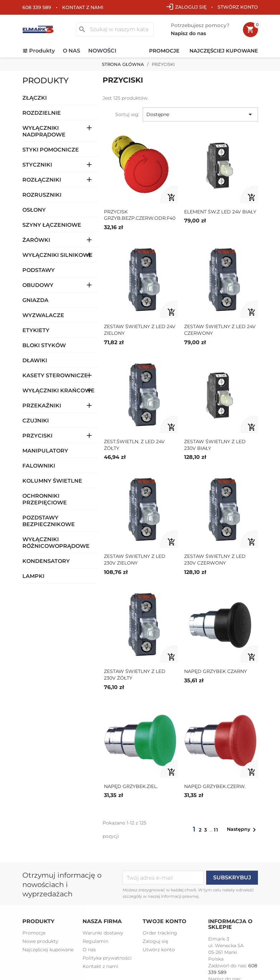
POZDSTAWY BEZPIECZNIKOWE (49, 521)
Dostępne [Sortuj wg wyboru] (200, 114)
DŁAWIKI (35, 360)
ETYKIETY (36, 330)
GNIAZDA (35, 300)
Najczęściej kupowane (224, 51)
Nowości (102, 51)
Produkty (42, 51)
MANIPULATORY (45, 451)
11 (216, 830)
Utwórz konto (159, 950)
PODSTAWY (39, 270)
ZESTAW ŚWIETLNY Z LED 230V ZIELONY (135, 560)
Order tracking (160, 933)
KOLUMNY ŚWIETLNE (52, 481)
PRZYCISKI (37, 436)
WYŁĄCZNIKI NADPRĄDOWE (44, 131)
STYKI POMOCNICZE (51, 150)
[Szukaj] (115, 29)
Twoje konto (165, 921)
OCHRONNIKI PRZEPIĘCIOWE (45, 499)
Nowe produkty (40, 941)
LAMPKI (33, 576)
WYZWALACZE (43, 315)
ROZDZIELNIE (42, 113)
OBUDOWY (38, 285)
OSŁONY (34, 210)
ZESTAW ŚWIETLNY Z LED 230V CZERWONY (215, 560)
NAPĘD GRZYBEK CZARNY (216, 671)
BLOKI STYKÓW (44, 345)
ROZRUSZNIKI (42, 195)
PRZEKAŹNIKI (42, 406)
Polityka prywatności (107, 958)
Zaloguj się (155, 941)
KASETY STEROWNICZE (55, 375)
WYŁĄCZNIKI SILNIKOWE (57, 255)
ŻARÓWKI (36, 240)
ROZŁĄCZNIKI (42, 180)
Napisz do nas (188, 33)
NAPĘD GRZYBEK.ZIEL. (131, 786)
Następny (243, 830)
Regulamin (95, 941)
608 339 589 (37, 7)
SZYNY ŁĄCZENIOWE (52, 225)
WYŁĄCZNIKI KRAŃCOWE (58, 390)
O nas (72, 51)
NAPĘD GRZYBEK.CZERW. (215, 786)
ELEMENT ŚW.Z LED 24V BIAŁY (220, 212)
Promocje (164, 51)
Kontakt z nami (83, 7)
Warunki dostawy (103, 933)
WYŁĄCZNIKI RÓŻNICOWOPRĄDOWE (56, 543)
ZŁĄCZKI (35, 98)
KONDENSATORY (46, 561)
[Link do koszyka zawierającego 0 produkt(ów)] (250, 30)
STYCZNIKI (37, 165)
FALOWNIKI (39, 466)
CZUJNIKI (36, 421)
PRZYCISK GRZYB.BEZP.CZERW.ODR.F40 (140, 215)
